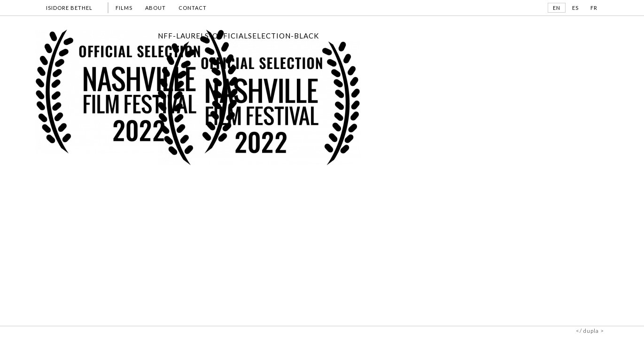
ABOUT (155, 8)
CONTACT (193, 8)
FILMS (124, 8)
